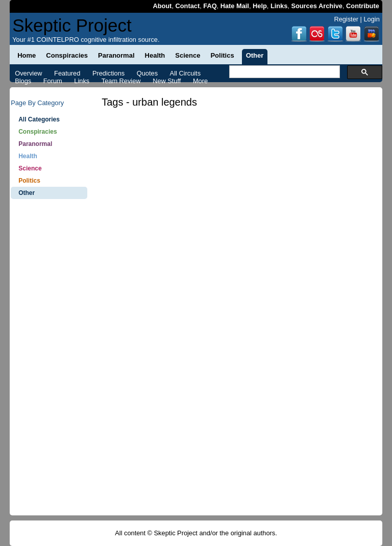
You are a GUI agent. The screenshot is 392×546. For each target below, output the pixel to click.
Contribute (363, 6)
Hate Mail (235, 6)
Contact (188, 6)
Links (279, 6)
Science (30, 168)
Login (371, 19)
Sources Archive (317, 6)
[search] (284, 72)
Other (27, 193)
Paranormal (35, 144)
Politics (29, 181)
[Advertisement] (49, 362)
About (162, 6)
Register (346, 19)
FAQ (210, 6)
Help (260, 6)
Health (28, 156)
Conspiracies (38, 132)
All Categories (39, 119)
